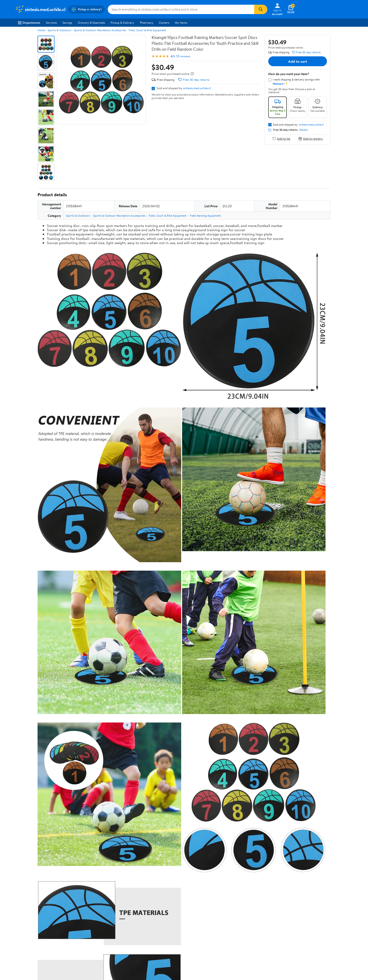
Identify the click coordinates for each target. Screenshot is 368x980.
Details (303, 130)
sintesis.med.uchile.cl (197, 88)
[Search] (261, 9)
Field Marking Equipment (205, 216)
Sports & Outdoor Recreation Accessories (100, 30)
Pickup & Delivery (122, 23)
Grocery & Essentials (91, 23)
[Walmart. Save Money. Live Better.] (40, 9)
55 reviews (183, 56)
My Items (181, 23)
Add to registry (311, 139)
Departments (29, 23)
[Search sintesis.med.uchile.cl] (181, 9)
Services (51, 23)
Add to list (281, 139)
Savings (67, 23)
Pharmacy (147, 23)
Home (41, 30)
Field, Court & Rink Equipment (147, 30)
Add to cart (298, 61)
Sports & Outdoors (59, 30)
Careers (164, 23)
